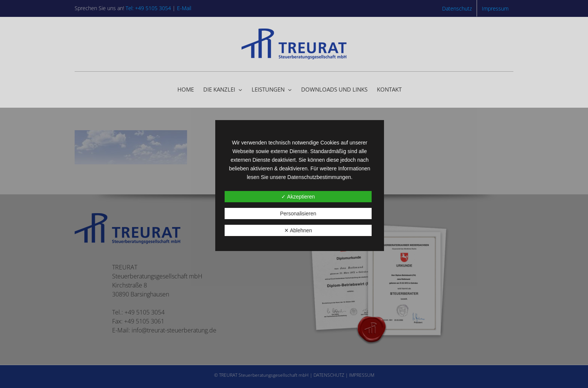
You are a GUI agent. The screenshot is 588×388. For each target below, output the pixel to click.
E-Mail (184, 8)
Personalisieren (298, 214)
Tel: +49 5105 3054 (148, 8)
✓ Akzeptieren (298, 197)
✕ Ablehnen (298, 230)
